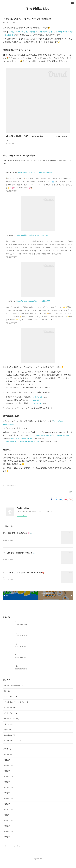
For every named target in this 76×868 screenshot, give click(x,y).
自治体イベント (10, 719)
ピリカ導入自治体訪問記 (13, 691)
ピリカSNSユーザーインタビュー (16, 708)
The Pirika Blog (38, 9)
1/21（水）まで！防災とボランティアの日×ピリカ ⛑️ (24, 578)
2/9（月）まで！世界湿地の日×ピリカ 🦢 (19, 558)
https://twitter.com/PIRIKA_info (22, 443)
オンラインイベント (12, 746)
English (8, 735)
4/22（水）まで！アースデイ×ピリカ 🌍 (29, 627)
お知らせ (8, 730)
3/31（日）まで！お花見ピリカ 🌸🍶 (17, 538)
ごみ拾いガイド (10, 702)
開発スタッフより (11, 724)
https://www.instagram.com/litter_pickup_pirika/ (21, 446)
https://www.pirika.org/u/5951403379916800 (53, 440)
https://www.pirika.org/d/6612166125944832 (33, 306)
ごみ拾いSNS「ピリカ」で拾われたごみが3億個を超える (32, 32)
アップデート (10, 713)
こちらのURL (38, 402)
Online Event (9, 741)
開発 (7, 697)
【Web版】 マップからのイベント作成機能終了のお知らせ (35, 649)
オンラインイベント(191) (10, 490)
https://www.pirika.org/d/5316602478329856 (35, 177)
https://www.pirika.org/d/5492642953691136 (31, 240)
